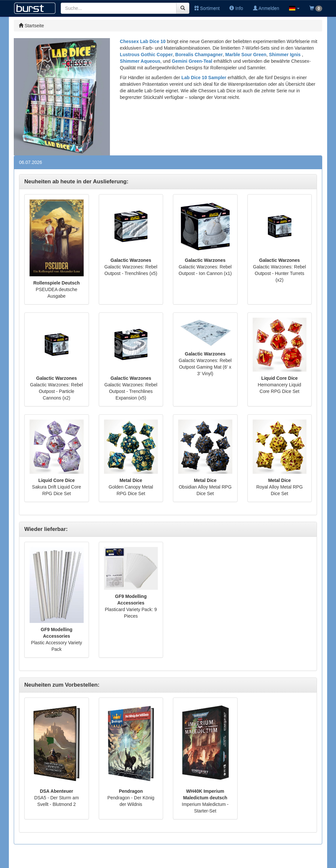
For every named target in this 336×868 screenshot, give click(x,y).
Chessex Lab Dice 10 (143, 41)
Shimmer (130, 61)
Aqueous (151, 61)
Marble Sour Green (246, 55)
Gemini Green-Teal (192, 61)
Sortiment (207, 8)
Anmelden (266, 8)
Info (236, 8)
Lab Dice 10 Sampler (204, 78)
